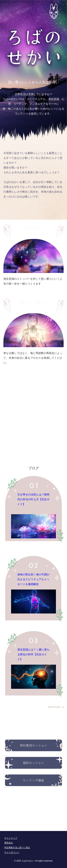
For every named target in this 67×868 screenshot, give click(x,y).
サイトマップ (11, 838)
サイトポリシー (12, 852)
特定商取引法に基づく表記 (17, 848)
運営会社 (9, 843)
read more (54, 707)
